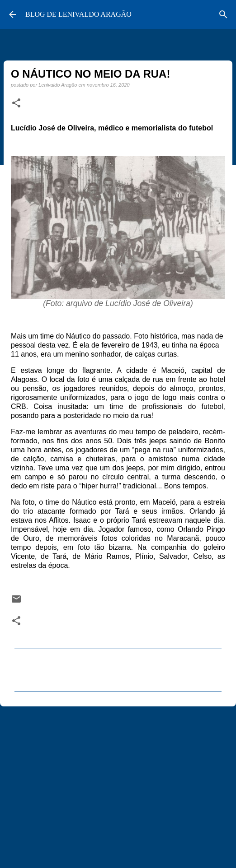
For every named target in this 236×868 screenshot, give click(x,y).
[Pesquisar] (223, 14)
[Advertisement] (118, 783)
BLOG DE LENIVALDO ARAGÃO (78, 14)
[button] (16, 103)
